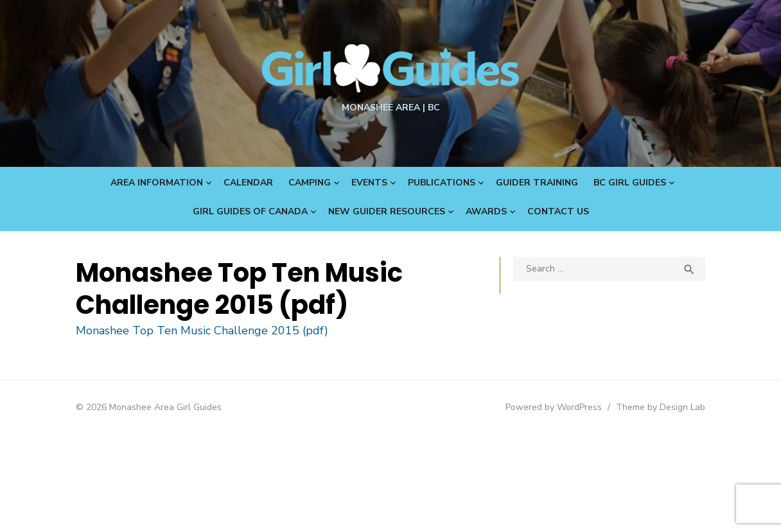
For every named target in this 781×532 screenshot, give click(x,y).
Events (369, 183)
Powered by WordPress (554, 407)
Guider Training (537, 183)
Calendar (248, 183)
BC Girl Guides (630, 183)
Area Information (157, 183)
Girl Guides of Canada (250, 211)
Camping (310, 183)
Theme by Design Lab (661, 407)
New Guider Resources (387, 211)
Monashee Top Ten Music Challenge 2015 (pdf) (202, 330)
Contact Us (558, 211)
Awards (486, 211)
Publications (442, 183)
